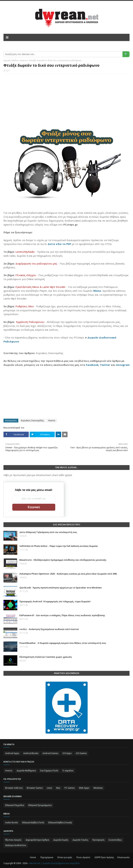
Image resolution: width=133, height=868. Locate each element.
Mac (58, 788)
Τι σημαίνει (68, 771)
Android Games (50, 753)
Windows (98, 788)
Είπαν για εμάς (65, 857)
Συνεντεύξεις (115, 840)
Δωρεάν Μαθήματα (26, 771)
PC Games (70, 788)
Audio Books (12, 823)
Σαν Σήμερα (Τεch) (49, 771)
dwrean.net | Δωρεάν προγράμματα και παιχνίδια (54, 863)
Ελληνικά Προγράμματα (40, 805)
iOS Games (81, 753)
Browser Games (35, 788)
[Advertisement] (66, 102)
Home (33, 857)
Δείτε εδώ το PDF (59, 244)
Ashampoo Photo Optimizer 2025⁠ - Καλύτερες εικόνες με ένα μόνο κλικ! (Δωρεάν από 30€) (68, 574)
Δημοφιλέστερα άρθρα (37, 840)
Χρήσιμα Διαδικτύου (16, 845)
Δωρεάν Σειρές (61, 840)
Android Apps (12, 753)
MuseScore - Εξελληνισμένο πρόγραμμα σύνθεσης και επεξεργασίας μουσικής (63, 560)
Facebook (92, 365)
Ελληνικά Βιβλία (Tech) (33, 823)
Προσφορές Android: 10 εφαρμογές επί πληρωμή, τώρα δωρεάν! (55, 601)
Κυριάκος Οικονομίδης (32, 420)
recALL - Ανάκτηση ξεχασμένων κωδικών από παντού (49, 629)
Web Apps (84, 788)
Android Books (31, 753)
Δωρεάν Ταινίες (80, 840)
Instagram (123, 365)
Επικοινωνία (123, 857)
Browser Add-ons (14, 788)
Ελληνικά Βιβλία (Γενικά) (60, 823)
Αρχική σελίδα (11, 60)
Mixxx (97, 291)
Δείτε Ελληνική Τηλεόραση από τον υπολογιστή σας (48, 532)
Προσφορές (98, 840)
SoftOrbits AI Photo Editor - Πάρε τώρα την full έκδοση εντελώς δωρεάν (59, 546)
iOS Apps (67, 753)
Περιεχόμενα (47, 857)
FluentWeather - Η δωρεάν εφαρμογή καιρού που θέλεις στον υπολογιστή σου (63, 643)
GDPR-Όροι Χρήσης (104, 857)
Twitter (105, 365)
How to (23, 60)
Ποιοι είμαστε (83, 857)
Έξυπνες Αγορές (13, 840)
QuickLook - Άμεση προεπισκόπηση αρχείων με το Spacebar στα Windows (61, 588)
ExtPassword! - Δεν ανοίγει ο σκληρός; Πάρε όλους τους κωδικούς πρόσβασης (62, 615)
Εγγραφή (34, 507)
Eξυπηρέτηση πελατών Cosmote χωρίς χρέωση (46, 657)
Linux (49, 788)
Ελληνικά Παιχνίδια (15, 805)
